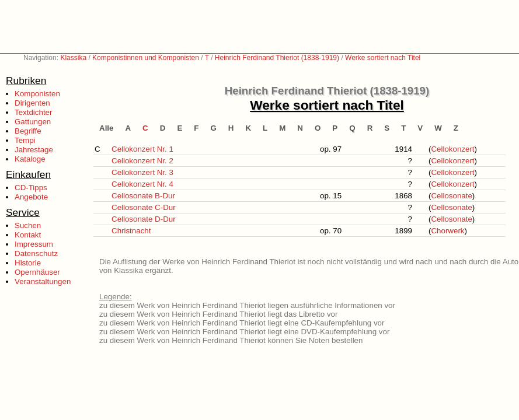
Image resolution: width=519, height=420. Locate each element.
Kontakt (28, 235)
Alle (106, 128)
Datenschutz (36, 253)
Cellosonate (451, 196)
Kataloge (30, 159)
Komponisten (37, 94)
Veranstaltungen (43, 281)
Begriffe (28, 131)
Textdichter (33, 112)
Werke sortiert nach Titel (383, 58)
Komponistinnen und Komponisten (146, 58)
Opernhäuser (37, 272)
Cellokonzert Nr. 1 (142, 149)
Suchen (28, 225)
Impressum (34, 244)
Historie (28, 263)
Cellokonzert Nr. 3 (142, 172)
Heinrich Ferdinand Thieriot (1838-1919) (277, 58)
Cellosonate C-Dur (144, 207)
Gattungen (33, 122)
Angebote (31, 197)
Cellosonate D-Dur (144, 219)
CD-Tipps (31, 188)
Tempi (25, 140)
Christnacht (131, 231)
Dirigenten (32, 103)
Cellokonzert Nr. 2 (142, 161)
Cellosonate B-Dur (143, 196)
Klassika (73, 58)
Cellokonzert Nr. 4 (142, 184)
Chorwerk (447, 231)
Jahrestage (34, 150)
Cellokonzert (452, 149)
